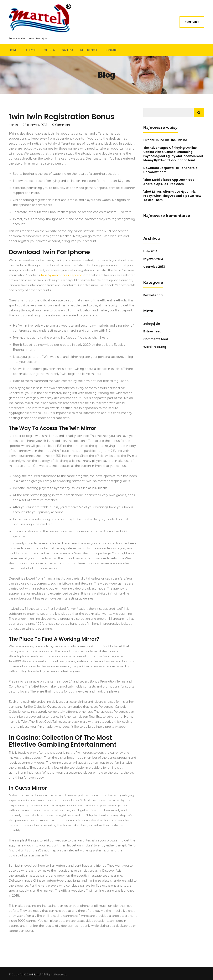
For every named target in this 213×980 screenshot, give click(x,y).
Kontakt (192, 22)
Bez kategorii (153, 295)
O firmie (31, 50)
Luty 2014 (150, 251)
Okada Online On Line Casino (165, 140)
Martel (37, 974)
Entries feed (152, 331)
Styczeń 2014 (153, 259)
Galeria (67, 50)
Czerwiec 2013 (154, 267)
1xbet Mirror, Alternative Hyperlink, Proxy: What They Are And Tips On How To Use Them (172, 196)
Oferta (49, 50)
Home (13, 50)
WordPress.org (155, 347)
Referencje (89, 50)
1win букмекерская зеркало (61, 275)
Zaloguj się (152, 324)
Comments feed (156, 339)
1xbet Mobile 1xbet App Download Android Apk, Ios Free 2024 (169, 182)
